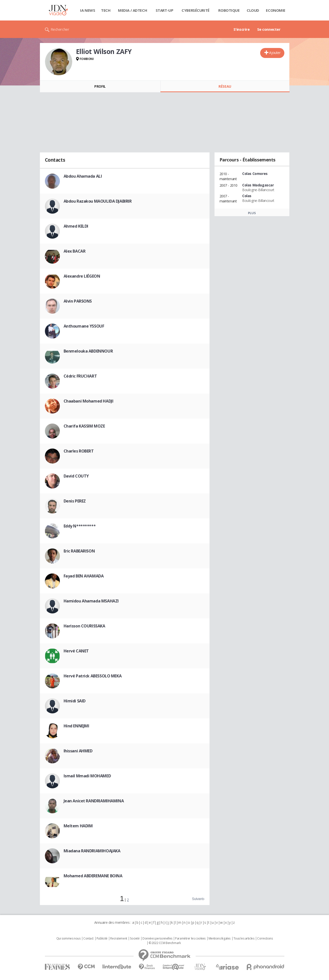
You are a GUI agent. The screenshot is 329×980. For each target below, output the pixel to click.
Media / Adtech (132, 10)
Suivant (197, 899)
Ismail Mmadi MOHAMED (87, 776)
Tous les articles (244, 939)
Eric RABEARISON (79, 551)
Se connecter (269, 29)
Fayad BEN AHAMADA (84, 576)
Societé (135, 939)
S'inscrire (242, 29)
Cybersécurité (196, 10)
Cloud (253, 10)
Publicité (102, 939)
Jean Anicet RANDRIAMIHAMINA (94, 801)
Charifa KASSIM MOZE (84, 426)
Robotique (229, 10)
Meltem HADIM (78, 826)
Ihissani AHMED (78, 751)
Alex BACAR (75, 251)
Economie (276, 10)
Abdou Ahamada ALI (83, 176)
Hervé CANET (76, 651)
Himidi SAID (75, 701)
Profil (100, 86)
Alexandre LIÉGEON (82, 276)
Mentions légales (219, 939)
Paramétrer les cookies (190, 939)
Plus (252, 213)
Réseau (225, 86)
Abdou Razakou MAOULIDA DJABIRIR (98, 201)
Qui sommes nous (68, 939)
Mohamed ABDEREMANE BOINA (93, 876)
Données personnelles (157, 939)
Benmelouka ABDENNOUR (88, 351)
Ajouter (275, 53)
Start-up (164, 10)
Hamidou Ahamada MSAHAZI (91, 601)
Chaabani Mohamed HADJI (89, 401)
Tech (106, 10)
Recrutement (119, 939)
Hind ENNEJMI (76, 726)
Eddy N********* (80, 526)
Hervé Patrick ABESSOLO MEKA (93, 676)
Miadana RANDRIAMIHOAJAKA (92, 851)
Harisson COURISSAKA (84, 626)
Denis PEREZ (75, 501)
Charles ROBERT (79, 451)
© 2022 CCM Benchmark (165, 943)
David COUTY (76, 476)
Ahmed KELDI (76, 226)
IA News (88, 10)
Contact (88, 939)
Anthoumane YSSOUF (84, 326)
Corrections (265, 939)
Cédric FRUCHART (80, 376)
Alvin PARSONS (78, 301)
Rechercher (60, 29)
